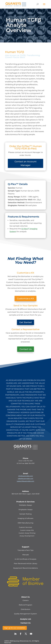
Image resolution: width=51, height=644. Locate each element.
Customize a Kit (25, 299)
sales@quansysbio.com (26, 479)
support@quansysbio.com (25, 481)
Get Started (25, 322)
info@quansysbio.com (26, 476)
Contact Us (26, 349)
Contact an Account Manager (25, 163)
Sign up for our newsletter (15, 628)
